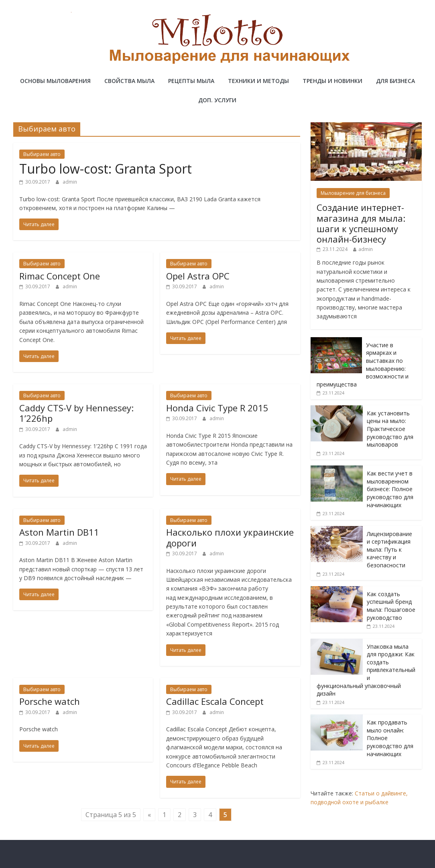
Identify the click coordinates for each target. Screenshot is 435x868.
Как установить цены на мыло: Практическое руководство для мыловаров (390, 429)
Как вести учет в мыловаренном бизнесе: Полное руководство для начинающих (390, 489)
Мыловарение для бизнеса (353, 193)
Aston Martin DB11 (59, 532)
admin (70, 182)
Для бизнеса (395, 81)
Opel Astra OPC (198, 276)
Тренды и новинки (332, 81)
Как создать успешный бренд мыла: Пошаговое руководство (391, 606)
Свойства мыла (129, 81)
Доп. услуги (217, 100)
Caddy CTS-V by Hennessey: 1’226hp (76, 413)
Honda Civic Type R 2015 (217, 408)
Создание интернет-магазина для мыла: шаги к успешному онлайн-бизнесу (361, 223)
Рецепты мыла (191, 81)
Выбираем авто (42, 154)
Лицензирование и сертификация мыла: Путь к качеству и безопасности (389, 549)
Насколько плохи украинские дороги (230, 537)
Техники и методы (258, 81)
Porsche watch (50, 701)
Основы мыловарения (55, 81)
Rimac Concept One (60, 276)
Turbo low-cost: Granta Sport (106, 169)
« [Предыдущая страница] (149, 815)
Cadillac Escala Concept (215, 701)
